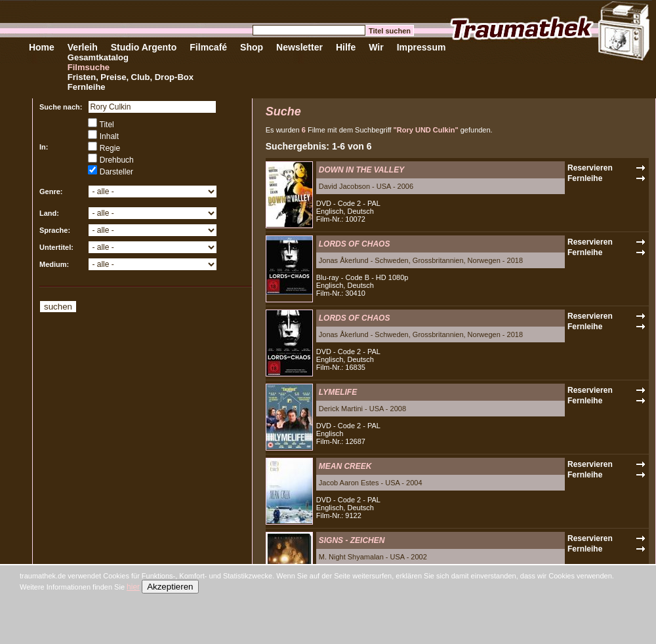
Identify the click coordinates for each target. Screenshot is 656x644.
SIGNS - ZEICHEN (352, 540)
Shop (252, 47)
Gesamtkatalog (98, 57)
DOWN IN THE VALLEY (361, 170)
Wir (376, 47)
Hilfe (346, 47)
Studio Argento (144, 47)
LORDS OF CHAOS (355, 244)
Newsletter (299, 47)
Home (42, 47)
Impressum (421, 47)
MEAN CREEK (345, 466)
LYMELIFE (338, 392)
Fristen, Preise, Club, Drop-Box (131, 77)
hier (133, 587)
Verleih (83, 47)
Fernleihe (87, 87)
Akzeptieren (170, 587)
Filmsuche (89, 67)
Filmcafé (208, 47)
